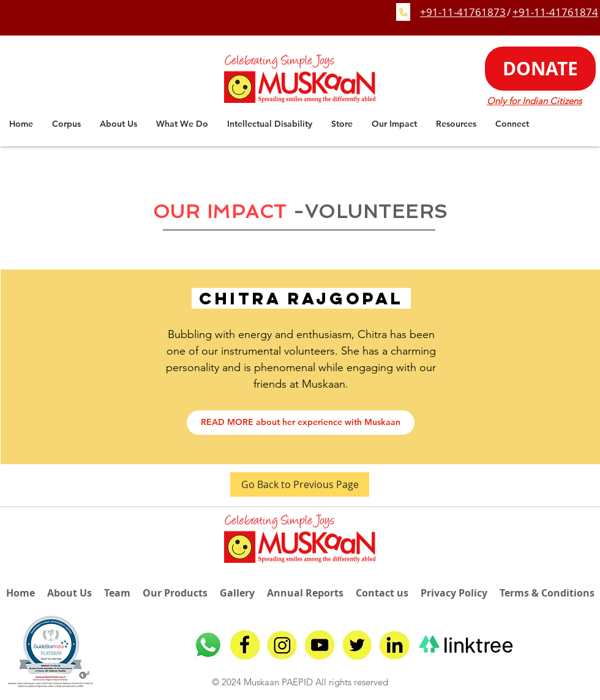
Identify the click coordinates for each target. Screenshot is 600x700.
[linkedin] (395, 645)
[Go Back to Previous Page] (300, 484)
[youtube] (320, 645)
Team (117, 593)
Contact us (382, 593)
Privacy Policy (454, 593)
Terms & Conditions (547, 593)
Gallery (237, 593)
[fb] (246, 645)
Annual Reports (305, 593)
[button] (118, 124)
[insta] (283, 645)
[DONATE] (540, 69)
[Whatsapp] (208, 645)
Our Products (175, 593)
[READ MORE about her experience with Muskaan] (301, 423)
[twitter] (358, 645)
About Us (69, 593)
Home (21, 593)
